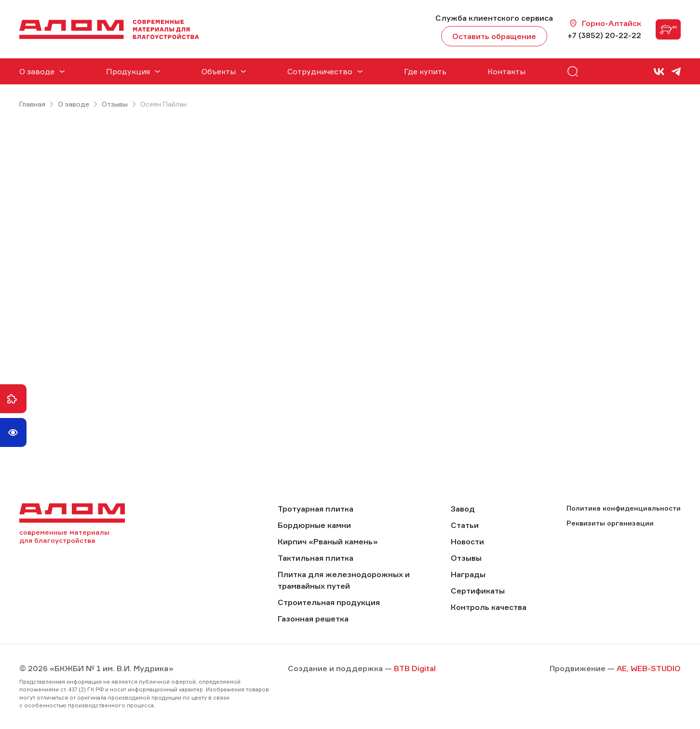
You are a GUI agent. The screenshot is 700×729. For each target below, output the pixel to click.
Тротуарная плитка (316, 509)
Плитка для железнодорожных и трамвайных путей (344, 580)
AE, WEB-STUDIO (649, 668)
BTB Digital (415, 668)
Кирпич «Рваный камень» (328, 541)
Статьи (465, 525)
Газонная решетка (313, 619)
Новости (467, 541)
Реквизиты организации (610, 523)
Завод (463, 509)
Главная (32, 104)
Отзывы (115, 104)
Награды (468, 574)
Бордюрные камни (314, 525)
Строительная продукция (329, 602)
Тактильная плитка (316, 558)
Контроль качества (489, 607)
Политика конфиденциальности (624, 508)
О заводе (74, 104)
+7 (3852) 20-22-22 (604, 35)
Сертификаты (478, 591)
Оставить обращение (494, 36)
